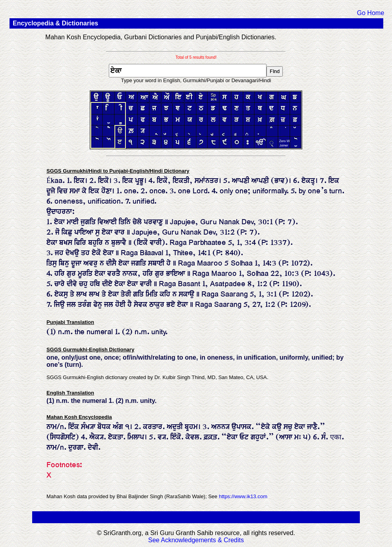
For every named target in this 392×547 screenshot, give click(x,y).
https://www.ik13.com (243, 496)
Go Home (371, 13)
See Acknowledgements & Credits (196, 540)
